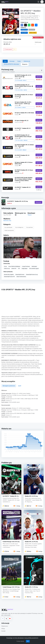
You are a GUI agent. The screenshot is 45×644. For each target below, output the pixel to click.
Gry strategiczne (19, 227)
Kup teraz (39, 77)
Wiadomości (5, 626)
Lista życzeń (8, 49)
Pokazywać (38, 202)
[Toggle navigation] (38, 2)
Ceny (5, 61)
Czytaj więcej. (20, 641)
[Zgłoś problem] (15, 49)
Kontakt (3, 631)
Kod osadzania (24, 33)
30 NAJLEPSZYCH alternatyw (11, 64)
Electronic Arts (7, 221)
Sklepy (3, 629)
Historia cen (27, 61)
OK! (28, 641)
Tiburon (30, 215)
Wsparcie (25, 64)
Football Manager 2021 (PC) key (11, 587)
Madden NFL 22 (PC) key (31, 542)
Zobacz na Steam (33, 33)
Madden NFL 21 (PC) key (31, 587)
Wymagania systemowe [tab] (9, 386)
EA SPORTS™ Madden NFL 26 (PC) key (11, 496)
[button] (42, 2)
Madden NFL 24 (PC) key (31, 496)
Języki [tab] (20, 386)
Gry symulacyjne (8, 227)
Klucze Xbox (32, 30)
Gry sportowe (30, 227)
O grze (19, 61)
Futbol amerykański (9, 230)
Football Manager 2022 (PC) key (11, 542)
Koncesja (12, 61)
